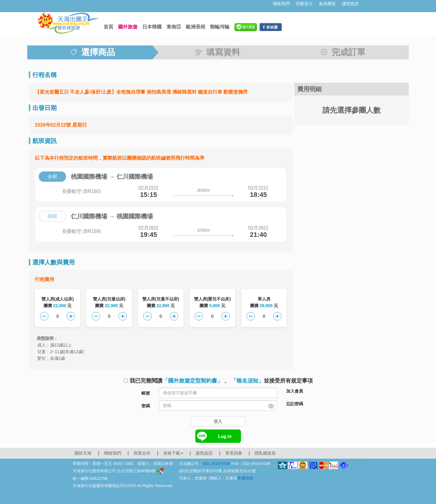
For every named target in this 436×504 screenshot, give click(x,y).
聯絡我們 (281, 4)
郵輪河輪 (220, 27)
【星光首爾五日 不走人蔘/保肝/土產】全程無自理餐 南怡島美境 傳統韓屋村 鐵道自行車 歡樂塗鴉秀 (141, 92)
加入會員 (295, 391)
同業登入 (304, 4)
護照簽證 (350, 4)
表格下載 (173, 453)
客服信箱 (245, 478)
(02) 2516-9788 (216, 464)
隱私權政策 (265, 453)
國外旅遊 (128, 27)
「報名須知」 (247, 381)
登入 (218, 421)
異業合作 (142, 453)
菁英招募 (234, 453)
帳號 (146, 393)
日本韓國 (152, 27)
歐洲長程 (196, 27)
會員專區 (327, 4)
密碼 (146, 406)
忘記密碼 (295, 404)
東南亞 (174, 27)
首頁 (108, 27)
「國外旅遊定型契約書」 (193, 381)
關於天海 (83, 453)
